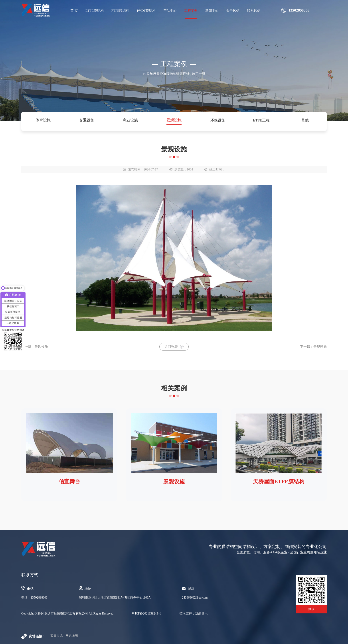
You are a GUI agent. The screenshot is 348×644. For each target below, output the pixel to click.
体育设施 (43, 120)
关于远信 (233, 11)
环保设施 (218, 120)
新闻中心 (212, 11)
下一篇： (313, 347)
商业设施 (130, 120)
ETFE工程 (261, 120)
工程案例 (191, 11)
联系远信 (254, 11)
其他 (305, 120)
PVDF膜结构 (146, 11)
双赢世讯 (57, 636)
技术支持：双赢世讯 (194, 614)
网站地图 (72, 636)
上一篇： (35, 347)
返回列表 (174, 347)
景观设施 (174, 120)
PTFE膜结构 (120, 11)
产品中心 (170, 11)
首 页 (74, 11)
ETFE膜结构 (95, 11)
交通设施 (87, 120)
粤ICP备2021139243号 (146, 614)
